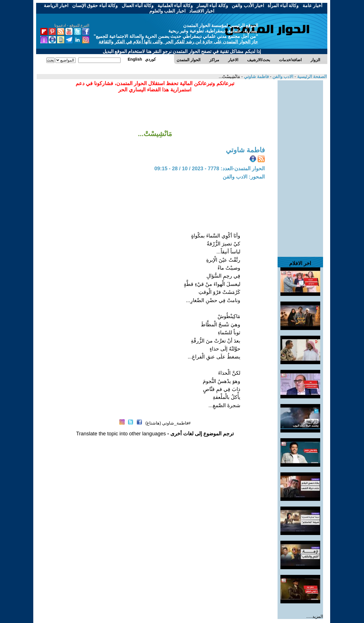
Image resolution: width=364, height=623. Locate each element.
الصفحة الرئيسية (311, 76)
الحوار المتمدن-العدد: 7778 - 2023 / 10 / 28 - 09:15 (210, 169)
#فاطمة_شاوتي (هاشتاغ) (168, 423)
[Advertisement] (300, 166)
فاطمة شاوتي (256, 76)
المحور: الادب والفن (244, 177)
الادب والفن (282, 76)
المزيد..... (315, 616)
